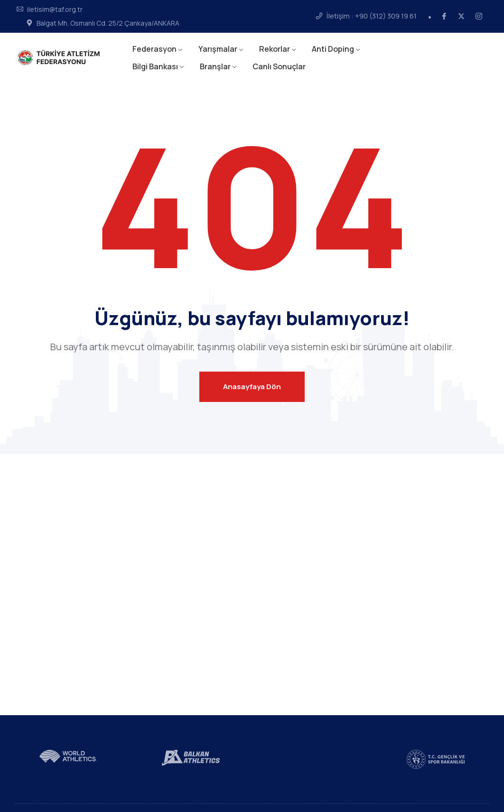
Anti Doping (333, 49)
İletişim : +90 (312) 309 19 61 (372, 16)
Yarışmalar (218, 49)
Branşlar (215, 66)
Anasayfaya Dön (252, 387)
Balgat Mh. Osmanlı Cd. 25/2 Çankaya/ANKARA (108, 23)
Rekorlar (275, 49)
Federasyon (154, 49)
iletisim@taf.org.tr (55, 9)
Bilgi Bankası (155, 66)
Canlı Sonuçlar (279, 66)
